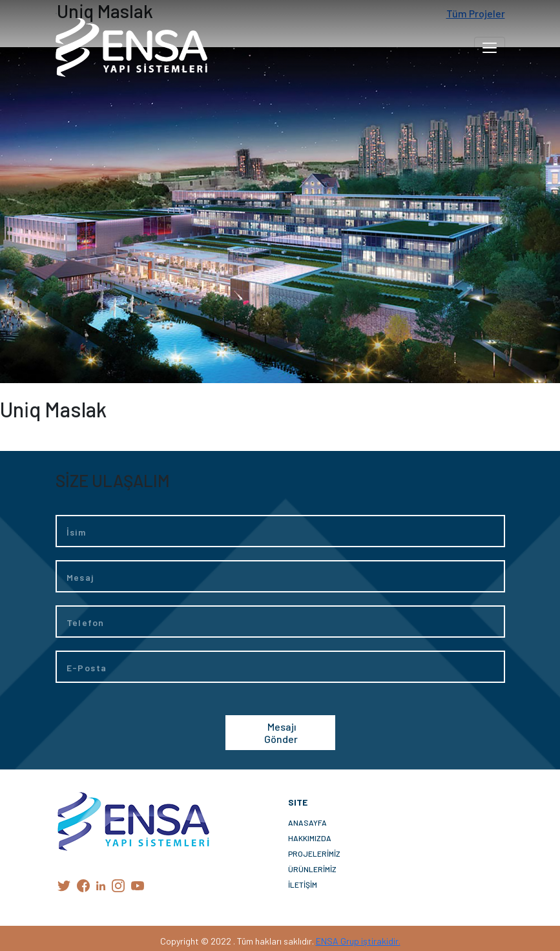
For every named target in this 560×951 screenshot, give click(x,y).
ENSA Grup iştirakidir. (358, 941)
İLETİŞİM (303, 884)
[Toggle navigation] (490, 48)
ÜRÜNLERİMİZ (312, 869)
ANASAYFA (307, 822)
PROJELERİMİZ (314, 853)
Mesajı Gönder (281, 733)
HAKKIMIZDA (310, 838)
